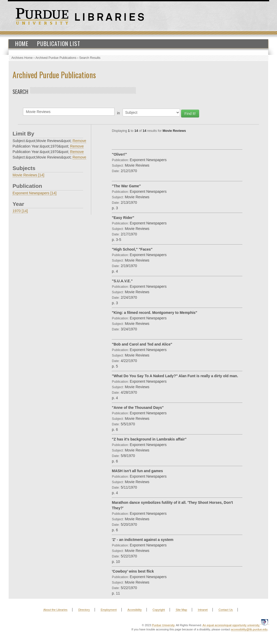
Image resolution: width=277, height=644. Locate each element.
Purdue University (163, 625)
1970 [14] (20, 211)
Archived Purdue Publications (56, 58)
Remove (79, 141)
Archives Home (22, 58)
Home (22, 43)
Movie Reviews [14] (28, 175)
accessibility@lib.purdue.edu (249, 629)
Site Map (181, 610)
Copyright (159, 610)
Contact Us (226, 610)
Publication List (59, 43)
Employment (109, 610)
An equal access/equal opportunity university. (231, 625)
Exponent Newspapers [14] (34, 193)
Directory (84, 610)
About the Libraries (55, 610)
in (119, 113)
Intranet (203, 610)
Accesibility (135, 610)
